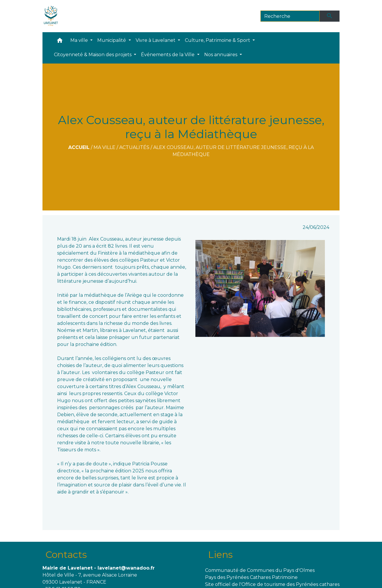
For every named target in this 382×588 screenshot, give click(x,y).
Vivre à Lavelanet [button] (156, 40)
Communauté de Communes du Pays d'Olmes (260, 570)
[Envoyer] (330, 16)
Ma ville (104, 147)
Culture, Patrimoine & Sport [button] (218, 40)
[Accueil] (51, 16)
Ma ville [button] (80, 40)
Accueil (79, 147)
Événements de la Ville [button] (168, 55)
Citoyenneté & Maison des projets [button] (93, 55)
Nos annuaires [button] (221, 55)
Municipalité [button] (112, 40)
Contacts (66, 554)
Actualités (134, 147)
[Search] (290, 16)
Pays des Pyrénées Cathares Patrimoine (251, 577)
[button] (60, 42)
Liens (220, 554)
